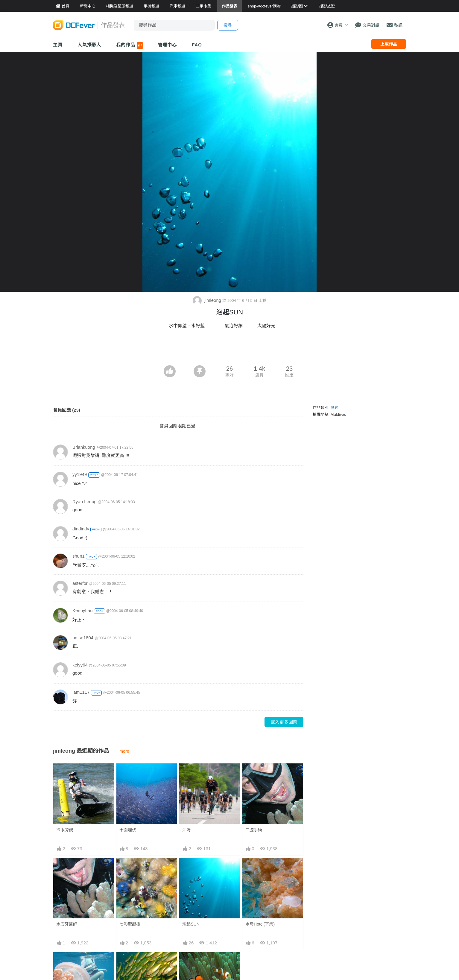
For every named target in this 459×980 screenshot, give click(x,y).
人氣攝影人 (89, 45)
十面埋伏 (128, 830)
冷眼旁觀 (65, 830)
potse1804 (83, 638)
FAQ (197, 45)
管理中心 (168, 45)
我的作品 (129, 45)
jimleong (208, 300)
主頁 (58, 45)
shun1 (79, 556)
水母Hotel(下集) (260, 924)
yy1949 (80, 474)
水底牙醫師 (67, 924)
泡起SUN (191, 924)
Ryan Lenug (85, 502)
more (124, 751)
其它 (335, 408)
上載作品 (389, 44)
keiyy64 (80, 665)
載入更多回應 (284, 722)
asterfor (80, 583)
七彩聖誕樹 (130, 924)
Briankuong (84, 447)
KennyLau (83, 610)
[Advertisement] (229, 349)
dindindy (81, 529)
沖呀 (186, 830)
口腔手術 (254, 830)
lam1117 (81, 692)
